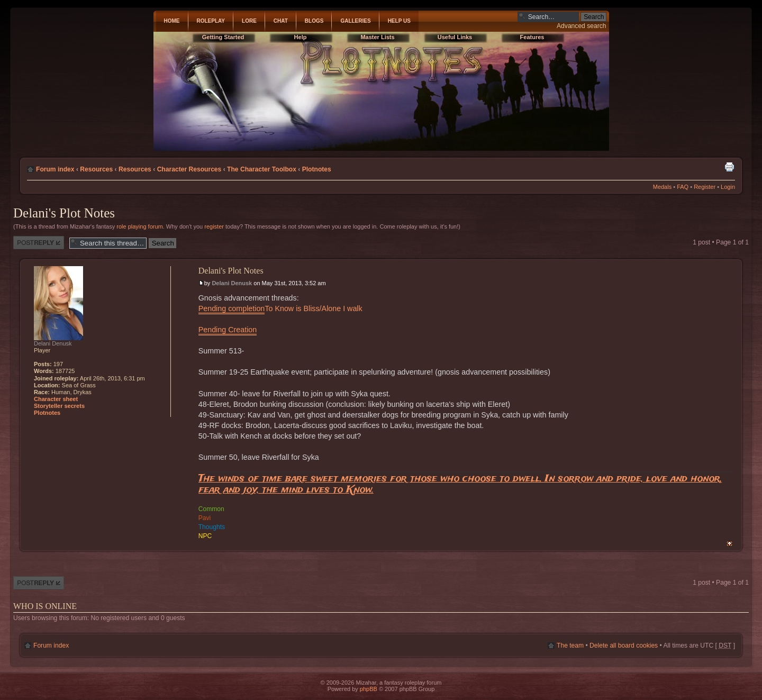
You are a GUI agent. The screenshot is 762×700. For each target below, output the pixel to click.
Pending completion (232, 308)
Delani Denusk (232, 283)
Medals (662, 187)
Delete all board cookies (624, 646)
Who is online (45, 606)
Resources (96, 169)
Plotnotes (317, 169)
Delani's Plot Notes (64, 213)
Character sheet (56, 399)
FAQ (683, 187)
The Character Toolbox (262, 169)
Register (705, 187)
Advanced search (581, 26)
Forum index (55, 169)
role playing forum (139, 226)
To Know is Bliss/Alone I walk (313, 308)
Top (729, 544)
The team (570, 646)
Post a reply (39, 243)
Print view (729, 167)
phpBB (369, 689)
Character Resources (189, 169)
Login (728, 187)
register (214, 226)
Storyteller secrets (59, 406)
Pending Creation (228, 330)
